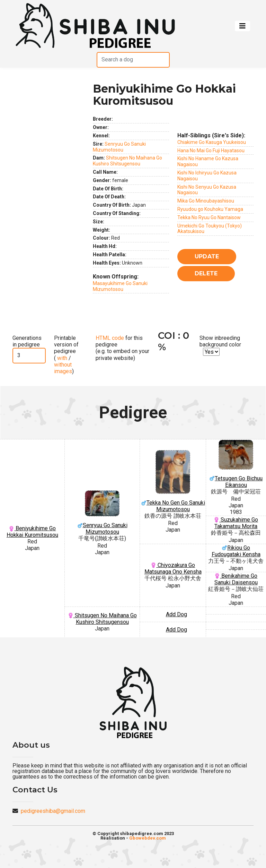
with (61, 358)
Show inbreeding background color (220, 341)
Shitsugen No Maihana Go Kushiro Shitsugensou (127, 161)
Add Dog (176, 614)
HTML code (110, 338)
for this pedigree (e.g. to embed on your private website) (122, 348)
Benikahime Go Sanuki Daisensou (236, 579)
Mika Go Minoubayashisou (206, 201)
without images (63, 368)
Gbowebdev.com (148, 838)
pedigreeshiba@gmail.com (53, 811)
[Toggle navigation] (242, 26)
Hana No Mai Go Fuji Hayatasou (211, 151)
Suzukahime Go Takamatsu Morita (236, 523)
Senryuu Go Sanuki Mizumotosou (119, 147)
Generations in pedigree (27, 341)
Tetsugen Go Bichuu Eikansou (236, 464)
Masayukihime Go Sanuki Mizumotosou (120, 286)
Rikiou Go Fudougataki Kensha (236, 551)
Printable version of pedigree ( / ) (66, 355)
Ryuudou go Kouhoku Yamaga (210, 209)
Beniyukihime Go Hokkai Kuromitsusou (32, 532)
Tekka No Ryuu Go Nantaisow (209, 217)
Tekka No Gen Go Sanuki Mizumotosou (173, 481)
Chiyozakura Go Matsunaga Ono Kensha (173, 568)
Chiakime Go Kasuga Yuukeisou (212, 142)
